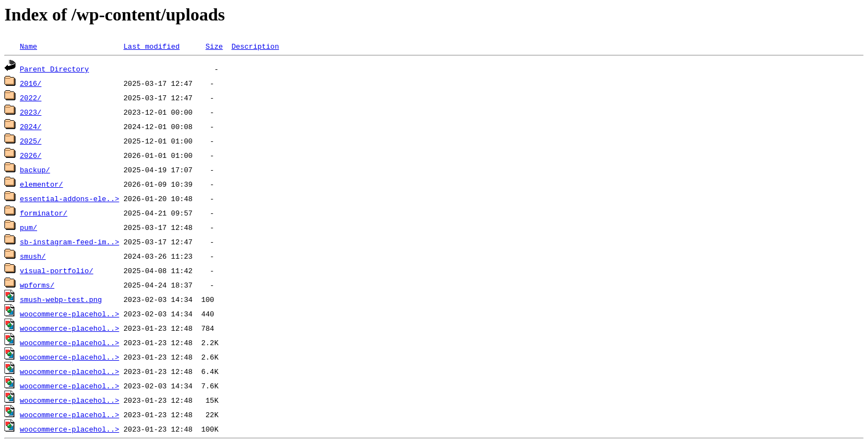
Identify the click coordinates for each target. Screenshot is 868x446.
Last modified (151, 46)
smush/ (33, 256)
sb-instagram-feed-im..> (69, 242)
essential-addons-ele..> (69, 198)
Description (255, 46)
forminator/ (44, 213)
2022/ (31, 98)
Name (29, 46)
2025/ (31, 141)
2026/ (31, 155)
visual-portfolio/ (57, 270)
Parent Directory (55, 69)
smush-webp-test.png (61, 299)
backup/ (35, 170)
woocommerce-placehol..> (69, 314)
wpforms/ (37, 285)
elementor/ (42, 184)
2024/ (31, 126)
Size (214, 46)
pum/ (29, 227)
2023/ (31, 112)
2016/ (31, 83)
